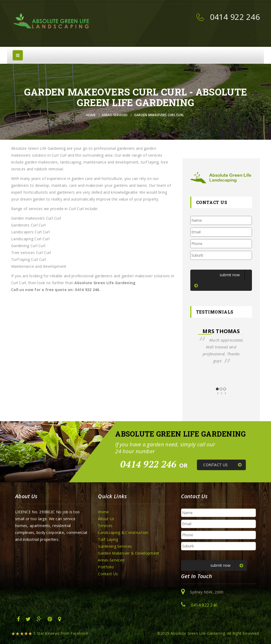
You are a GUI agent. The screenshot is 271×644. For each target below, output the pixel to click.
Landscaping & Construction (123, 532)
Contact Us (108, 574)
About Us (106, 519)
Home (91, 115)
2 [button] (221, 389)
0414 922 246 (235, 17)
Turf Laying (108, 539)
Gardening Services (115, 546)
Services (105, 526)
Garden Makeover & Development (128, 553)
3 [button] (225, 389)
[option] (221, 346)
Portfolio (106, 567)
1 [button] (217, 389)
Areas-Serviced (115, 115)
